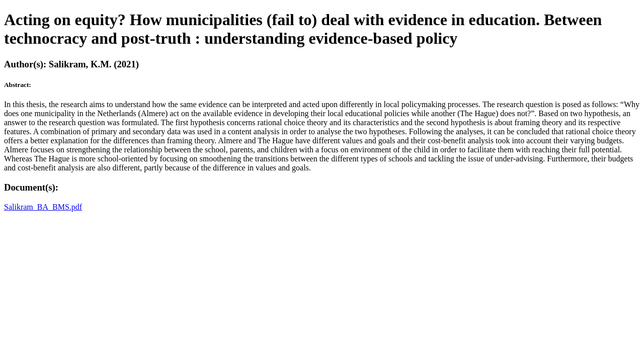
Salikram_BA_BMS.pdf (43, 207)
